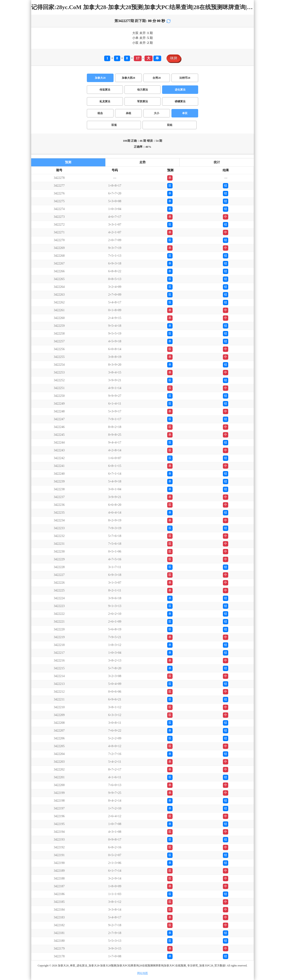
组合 (100, 113)
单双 (185, 113)
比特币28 (185, 78)
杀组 (128, 113)
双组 (170, 125)
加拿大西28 (128, 78)
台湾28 (157, 78)
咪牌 (174, 58)
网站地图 (142, 973)
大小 (157, 113)
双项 (114, 125)
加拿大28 (100, 78)
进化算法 (180, 90)
